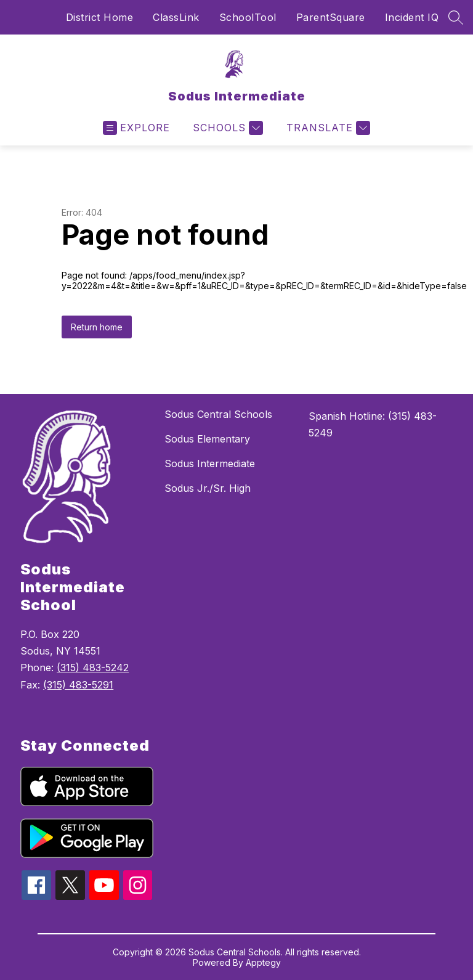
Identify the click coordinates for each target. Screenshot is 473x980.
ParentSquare (331, 17)
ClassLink (176, 17)
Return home (97, 327)
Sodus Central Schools (218, 414)
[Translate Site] (327, 128)
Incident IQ (412, 17)
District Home (100, 17)
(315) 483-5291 (78, 685)
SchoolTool (248, 17)
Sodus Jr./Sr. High (208, 488)
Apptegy (263, 962)
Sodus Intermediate (210, 463)
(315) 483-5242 (93, 668)
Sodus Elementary (207, 439)
